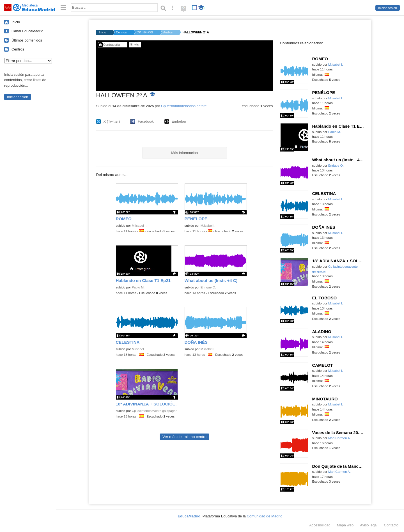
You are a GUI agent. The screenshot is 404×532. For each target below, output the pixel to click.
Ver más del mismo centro (184, 437)
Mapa (345, 525)
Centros (18, 49)
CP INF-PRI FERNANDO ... (145, 32)
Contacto (391, 525)
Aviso (369, 525)
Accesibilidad (320, 525)
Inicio (16, 22)
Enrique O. (208, 287)
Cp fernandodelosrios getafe (184, 106)
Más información (184, 153)
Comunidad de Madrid (265, 516)
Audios (168, 32)
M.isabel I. (139, 226)
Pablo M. (138, 287)
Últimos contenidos (27, 40)
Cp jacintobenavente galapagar (154, 411)
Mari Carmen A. (339, 438)
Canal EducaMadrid (27, 31)
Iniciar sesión (388, 8)
